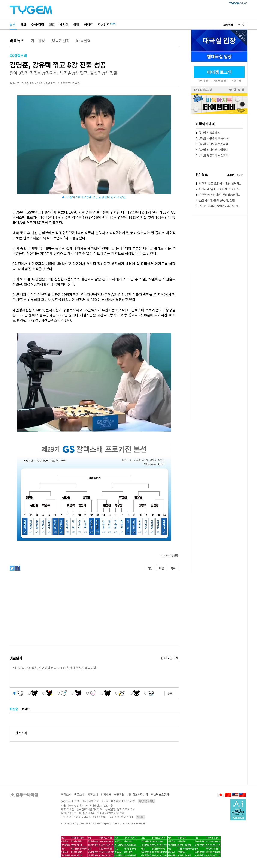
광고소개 (79, 794)
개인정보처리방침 (138, 794)
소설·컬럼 (38, 25)
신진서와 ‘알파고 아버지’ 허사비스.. (218, 189)
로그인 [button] (242, 25)
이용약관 (119, 794)
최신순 (14, 709)
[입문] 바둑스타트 (208, 133)
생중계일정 (61, 41)
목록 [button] (173, 568)
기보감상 (38, 41)
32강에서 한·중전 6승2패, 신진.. (216, 200)
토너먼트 (104, 25)
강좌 (23, 25)
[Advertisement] (94, 608)
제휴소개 (93, 794)
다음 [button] (161, 568)
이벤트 (88, 25)
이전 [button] (150, 568)
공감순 (26, 709)
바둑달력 (84, 41)
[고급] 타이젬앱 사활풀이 (212, 150)
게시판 (64, 25)
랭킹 (52, 25)
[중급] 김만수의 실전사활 (212, 144)
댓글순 (239, 175)
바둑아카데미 (205, 124)
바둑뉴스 (17, 41)
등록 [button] (170, 693)
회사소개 (66, 794)
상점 (76, 25)
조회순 (231, 175)
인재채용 (106, 794)
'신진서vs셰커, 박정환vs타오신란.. (218, 206)
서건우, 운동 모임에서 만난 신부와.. (218, 183)
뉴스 (13, 25)
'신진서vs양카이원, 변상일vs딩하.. (218, 195)
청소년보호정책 (160, 794)
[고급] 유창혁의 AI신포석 (212, 155)
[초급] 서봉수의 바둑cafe (212, 138)
